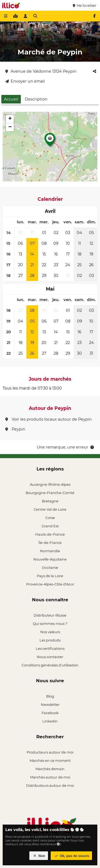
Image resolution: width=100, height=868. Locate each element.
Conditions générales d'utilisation (50, 665)
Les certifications (50, 648)
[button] (50, 141)
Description (36, 99)
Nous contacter (50, 657)
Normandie (50, 551)
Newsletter (50, 704)
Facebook (50, 713)
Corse (50, 518)
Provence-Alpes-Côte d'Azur (50, 584)
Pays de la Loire (50, 576)
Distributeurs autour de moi (50, 785)
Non (39, 856)
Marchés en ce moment (50, 761)
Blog (50, 696)
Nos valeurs (50, 632)
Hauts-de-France (50, 534)
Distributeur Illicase (50, 615)
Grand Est (50, 526)
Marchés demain (50, 769)
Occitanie (50, 567)
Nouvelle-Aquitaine (50, 559)
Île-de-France (50, 543)
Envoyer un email (25, 81)
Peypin (15, 429)
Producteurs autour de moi (50, 752)
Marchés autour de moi (50, 777)
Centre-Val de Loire (50, 509)
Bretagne (50, 501)
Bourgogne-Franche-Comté (50, 493)
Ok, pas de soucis (71, 856)
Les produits (50, 640)
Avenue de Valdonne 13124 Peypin (41, 71)
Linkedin (50, 721)
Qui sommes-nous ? (50, 624)
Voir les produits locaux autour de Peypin (49, 419)
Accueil (11, 99)
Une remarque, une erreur (66, 447)
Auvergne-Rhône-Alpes (50, 484)
